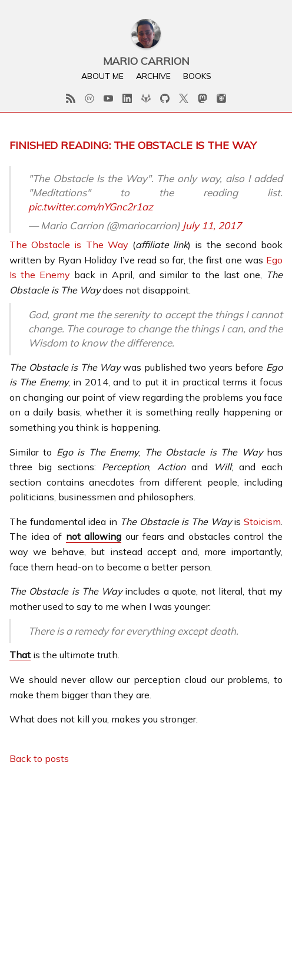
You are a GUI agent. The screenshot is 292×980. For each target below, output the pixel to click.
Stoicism (262, 522)
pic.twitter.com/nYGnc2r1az (91, 207)
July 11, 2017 (212, 225)
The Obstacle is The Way (69, 245)
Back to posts (39, 758)
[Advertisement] (146, 859)
